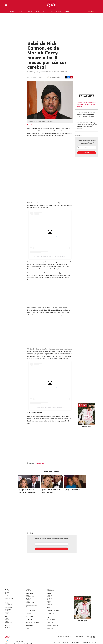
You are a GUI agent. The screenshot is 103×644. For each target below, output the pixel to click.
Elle (6, 617)
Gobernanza (50, 623)
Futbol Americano (31, 610)
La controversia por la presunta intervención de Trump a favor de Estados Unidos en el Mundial (86, 115)
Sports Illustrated (31, 606)
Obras (27, 629)
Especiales (29, 591)
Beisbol (28, 609)
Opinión (28, 589)
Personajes (8, 609)
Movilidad (49, 624)
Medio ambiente (51, 619)
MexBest (7, 603)
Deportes (28, 598)
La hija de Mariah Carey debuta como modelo (72, 490)
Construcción (51, 609)
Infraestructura (51, 612)
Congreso (49, 598)
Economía (28, 624)
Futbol (28, 607)
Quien (91, 637)
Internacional (30, 625)
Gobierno (49, 595)
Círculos (30, 11)
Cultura (67, 11)
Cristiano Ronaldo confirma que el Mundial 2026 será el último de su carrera (87, 105)
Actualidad (8, 627)
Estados (49, 601)
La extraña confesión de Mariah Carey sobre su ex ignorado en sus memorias (27, 491)
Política (49, 594)
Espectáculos (12, 11)
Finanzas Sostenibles (53, 625)
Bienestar (7, 611)
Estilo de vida (8, 623)
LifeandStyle (50, 591)
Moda (38, 11)
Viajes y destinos (9, 608)
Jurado (7, 614)
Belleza (45, 11)
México (49, 597)
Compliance (75, 642)
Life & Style (29, 594)
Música (28, 601)
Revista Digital (93, 5)
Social (49, 621)
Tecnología (29, 627)
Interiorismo (50, 615)
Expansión (29, 619)
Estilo (27, 595)
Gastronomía (8, 605)
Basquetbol (29, 612)
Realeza (22, 11)
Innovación (50, 627)
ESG (27, 630)
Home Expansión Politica (32, 623)
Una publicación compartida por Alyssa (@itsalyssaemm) (50, 407)
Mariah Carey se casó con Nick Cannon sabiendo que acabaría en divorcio (51, 491)
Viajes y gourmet (56, 11)
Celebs (6, 621)
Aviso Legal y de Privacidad (61, 642)
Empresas (28, 621)
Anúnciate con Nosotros (89, 642)
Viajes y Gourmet (9, 599)
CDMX (48, 600)
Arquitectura (50, 613)
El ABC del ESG (50, 629)
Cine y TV (28, 600)
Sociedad (49, 604)
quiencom (95, 637)
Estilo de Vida (8, 612)
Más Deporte (29, 613)
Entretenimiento (30, 597)
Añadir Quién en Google (54, 78)
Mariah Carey (41, 463)
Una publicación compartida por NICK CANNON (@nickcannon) (50, 256)
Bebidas (7, 606)
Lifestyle (28, 615)
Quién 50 (91, 11)
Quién (7, 589)
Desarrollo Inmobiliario (53, 610)
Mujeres (7, 626)
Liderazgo (7, 629)
